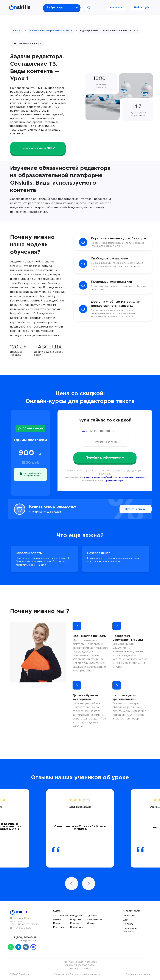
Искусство (76, 920)
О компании (129, 916)
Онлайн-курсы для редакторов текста (50, 31)
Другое (91, 923)
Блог (125, 920)
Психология (76, 927)
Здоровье (92, 916)
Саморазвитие (95, 920)
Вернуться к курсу (27, 44)
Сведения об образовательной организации (77, 974)
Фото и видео (60, 916)
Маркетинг (59, 927)
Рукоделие (76, 916)
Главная (16, 31)
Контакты (116, 8)
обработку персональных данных (124, 477)
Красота (75, 923)
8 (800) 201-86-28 (25, 938)
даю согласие (92, 477)
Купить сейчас (130, 509)
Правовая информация (138, 974)
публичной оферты (116, 481)
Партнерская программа (130, 930)
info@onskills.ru (29, 941)
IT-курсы (58, 923)
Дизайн (57, 920)
